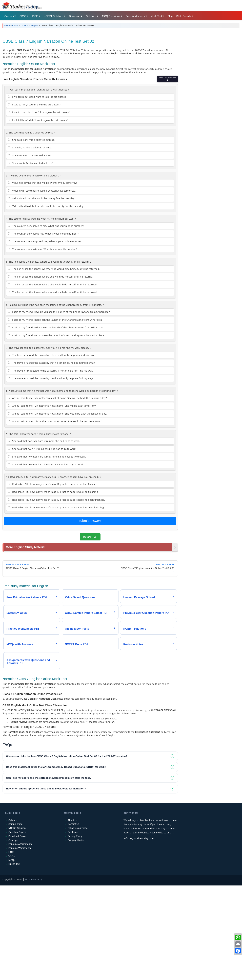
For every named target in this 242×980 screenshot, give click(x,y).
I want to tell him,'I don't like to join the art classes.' (39, 112)
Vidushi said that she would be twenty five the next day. (41, 198)
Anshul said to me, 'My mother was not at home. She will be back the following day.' (57, 398)
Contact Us (74, 825)
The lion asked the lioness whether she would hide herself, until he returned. (54, 269)
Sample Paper (16, 825)
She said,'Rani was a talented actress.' (31, 140)
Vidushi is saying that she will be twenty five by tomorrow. (43, 183)
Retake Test (90, 537)
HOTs (11, 853)
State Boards (184, 16)
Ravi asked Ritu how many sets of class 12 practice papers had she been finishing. (56, 500)
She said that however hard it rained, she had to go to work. (44, 441)
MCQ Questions (111, 16)
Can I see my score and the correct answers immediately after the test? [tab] (49, 778)
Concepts (13, 840)
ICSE (35, 16)
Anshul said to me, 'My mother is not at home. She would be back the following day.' (57, 414)
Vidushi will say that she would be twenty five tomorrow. (42, 191)
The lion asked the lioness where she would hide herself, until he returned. (53, 284)
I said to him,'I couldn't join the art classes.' (34, 105)
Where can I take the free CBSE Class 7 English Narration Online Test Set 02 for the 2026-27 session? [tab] (67, 756)
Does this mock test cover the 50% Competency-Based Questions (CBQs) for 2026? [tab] (56, 767)
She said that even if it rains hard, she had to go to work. (42, 449)
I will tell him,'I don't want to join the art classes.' (37, 97)
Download (75, 16)
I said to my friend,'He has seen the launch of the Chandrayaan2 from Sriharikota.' (56, 335)
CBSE (23, 16)
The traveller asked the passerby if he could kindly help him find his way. (51, 355)
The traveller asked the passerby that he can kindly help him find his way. (52, 363)
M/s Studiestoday (34, 880)
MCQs (12, 860)
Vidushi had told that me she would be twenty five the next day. (46, 206)
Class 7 (24, 26)
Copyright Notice (76, 840)
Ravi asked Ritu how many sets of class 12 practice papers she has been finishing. (56, 507)
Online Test (14, 864)
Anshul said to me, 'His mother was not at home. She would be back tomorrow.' (55, 421)
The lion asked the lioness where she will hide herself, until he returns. (50, 277)
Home (7, 26)
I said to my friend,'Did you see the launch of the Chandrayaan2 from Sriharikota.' (56, 327)
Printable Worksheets (20, 849)
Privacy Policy (75, 836)
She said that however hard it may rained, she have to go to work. (47, 457)
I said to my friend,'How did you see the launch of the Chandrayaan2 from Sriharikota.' (59, 312)
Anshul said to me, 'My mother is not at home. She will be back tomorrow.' (52, 406)
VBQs (12, 856)
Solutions (91, 16)
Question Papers (17, 833)
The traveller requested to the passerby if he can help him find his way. (50, 371)
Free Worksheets (135, 16)
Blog (170, 16)
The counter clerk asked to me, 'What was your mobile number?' (46, 226)
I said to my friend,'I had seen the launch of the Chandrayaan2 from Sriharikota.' (55, 320)
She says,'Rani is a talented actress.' (30, 155)
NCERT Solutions (54, 16)
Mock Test (156, 16)
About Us (73, 821)
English (34, 26)
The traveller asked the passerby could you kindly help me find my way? (50, 378)
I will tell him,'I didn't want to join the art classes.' (38, 120)
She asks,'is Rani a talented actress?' (30, 163)
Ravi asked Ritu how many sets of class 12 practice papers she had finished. (53, 484)
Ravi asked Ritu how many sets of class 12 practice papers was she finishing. (53, 492)
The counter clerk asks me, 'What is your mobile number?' (43, 249)
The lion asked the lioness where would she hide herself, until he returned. (53, 292)
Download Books (17, 836)
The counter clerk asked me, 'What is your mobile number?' (43, 234)
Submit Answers (90, 521)
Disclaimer (73, 833)
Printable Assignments (20, 845)
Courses (9, 16)
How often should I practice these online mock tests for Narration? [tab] (46, 789)
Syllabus (13, 821)
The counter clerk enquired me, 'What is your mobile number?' (45, 241)
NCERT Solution (17, 829)
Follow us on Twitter (78, 829)
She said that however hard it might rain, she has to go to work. (46, 464)
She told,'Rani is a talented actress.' (30, 147)
